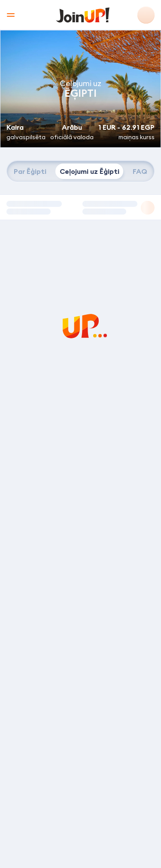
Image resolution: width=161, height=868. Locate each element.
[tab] (30, 171)
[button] (80, 207)
